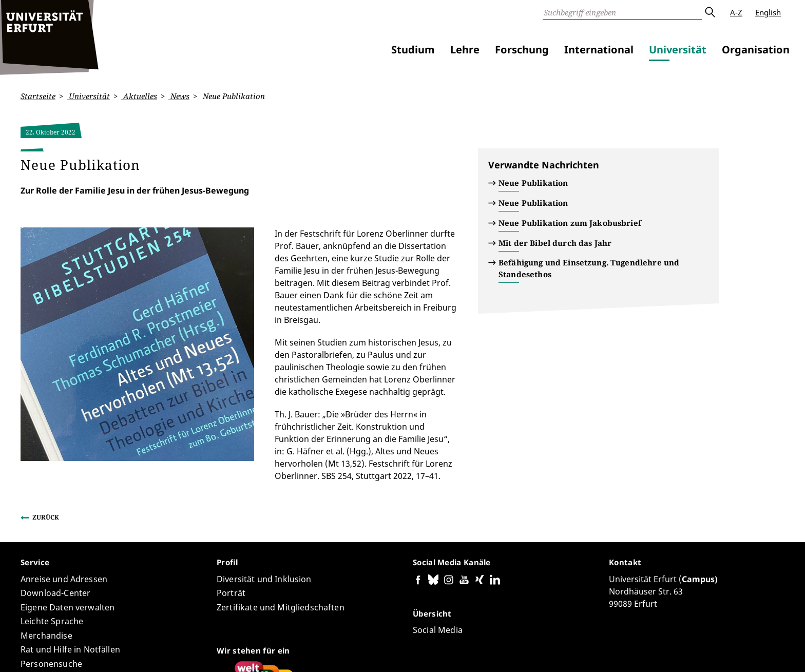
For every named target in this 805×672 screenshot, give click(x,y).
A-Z (736, 12)
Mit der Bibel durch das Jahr (555, 243)
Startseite (38, 96)
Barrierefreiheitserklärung (568, 651)
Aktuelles (139, 96)
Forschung (522, 50)
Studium (413, 50)
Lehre (465, 50)
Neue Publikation (533, 183)
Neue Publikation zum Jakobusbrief (570, 223)
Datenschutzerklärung (658, 651)
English (768, 12)
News (179, 96)
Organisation (756, 50)
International (599, 50)
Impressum (723, 651)
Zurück (46, 406)
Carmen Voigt (148, 634)
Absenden (710, 12)
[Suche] (622, 12)
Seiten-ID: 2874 (203, 634)
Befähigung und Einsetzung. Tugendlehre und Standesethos (589, 268)
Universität (678, 50)
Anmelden (766, 651)
